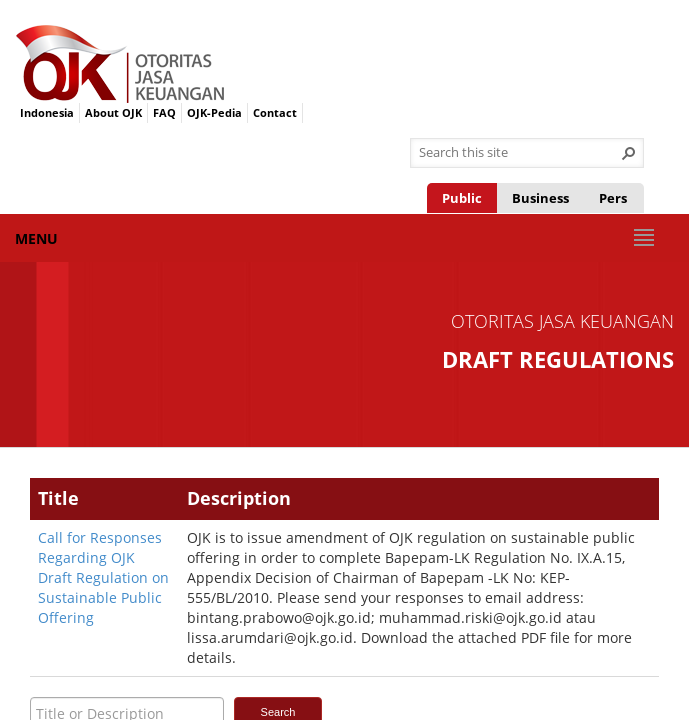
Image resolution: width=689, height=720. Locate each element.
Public (462, 198)
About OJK (113, 112)
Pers (613, 198)
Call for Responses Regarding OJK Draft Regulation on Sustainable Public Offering (103, 577)
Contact (275, 112)
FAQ (164, 112)
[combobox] (519, 153)
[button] (629, 153)
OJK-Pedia (214, 112)
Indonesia (47, 112)
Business (540, 198)
